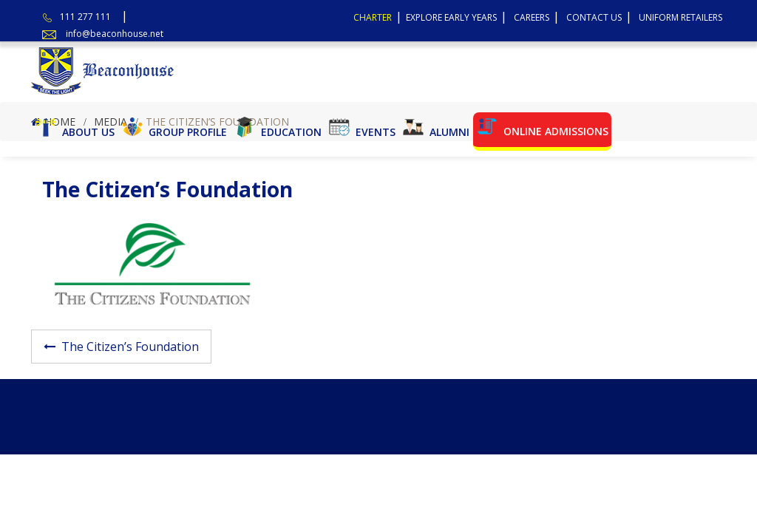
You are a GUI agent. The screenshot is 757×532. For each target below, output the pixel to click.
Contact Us (594, 17)
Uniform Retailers (680, 17)
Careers (532, 17)
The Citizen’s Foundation (130, 347)
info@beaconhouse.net (115, 34)
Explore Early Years (451, 17)
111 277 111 (85, 17)
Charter (373, 17)
